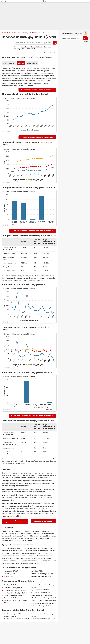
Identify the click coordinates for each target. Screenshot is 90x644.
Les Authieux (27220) (11, 571)
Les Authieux (25, 47)
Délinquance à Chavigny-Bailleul (42, 603)
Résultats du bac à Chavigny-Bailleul (16, 619)
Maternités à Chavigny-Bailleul (42, 595)
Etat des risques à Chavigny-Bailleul (44, 598)
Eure (19, 33)
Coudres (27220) (10, 574)
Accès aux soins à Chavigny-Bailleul (44, 601)
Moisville (40, 47)
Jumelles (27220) (37, 571)
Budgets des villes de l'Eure (41, 576)
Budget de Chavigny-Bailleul (43, 521)
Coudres (33, 47)
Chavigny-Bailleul (27, 33)
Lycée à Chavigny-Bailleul (40, 590)
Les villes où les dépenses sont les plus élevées (39, 90)
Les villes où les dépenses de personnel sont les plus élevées (34, 231)
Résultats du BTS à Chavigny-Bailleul (44, 619)
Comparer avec (39, 57)
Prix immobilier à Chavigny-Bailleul (15, 590)
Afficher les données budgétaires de (13, 57)
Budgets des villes (11, 33)
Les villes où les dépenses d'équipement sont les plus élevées (34, 416)
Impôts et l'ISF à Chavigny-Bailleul (15, 593)
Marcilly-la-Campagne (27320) (42, 574)
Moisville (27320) (9, 576)
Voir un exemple (84, 41)
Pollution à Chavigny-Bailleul (41, 606)
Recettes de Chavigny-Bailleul (13, 522)
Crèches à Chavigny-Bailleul (41, 592)
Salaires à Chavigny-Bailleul (13, 588)
